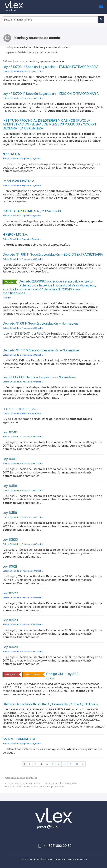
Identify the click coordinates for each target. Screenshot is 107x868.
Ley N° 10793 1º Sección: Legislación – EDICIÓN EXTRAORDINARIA (51, 67)
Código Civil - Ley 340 (62, 674)
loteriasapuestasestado (32, 52)
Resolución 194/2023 (18, 181)
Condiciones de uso (30, 859)
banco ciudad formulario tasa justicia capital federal (35, 786)
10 (77, 764)
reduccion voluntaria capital (61, 783)
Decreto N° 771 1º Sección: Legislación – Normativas (41, 350)
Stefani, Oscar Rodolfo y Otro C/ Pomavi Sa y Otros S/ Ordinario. (50, 704)
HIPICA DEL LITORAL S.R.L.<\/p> (20, 409)
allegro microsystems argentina (23, 783)
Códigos (7, 298)
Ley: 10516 (10, 432)
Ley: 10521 (10, 566)
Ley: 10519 (10, 513)
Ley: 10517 (10, 459)
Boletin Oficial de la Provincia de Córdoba (23, 71)
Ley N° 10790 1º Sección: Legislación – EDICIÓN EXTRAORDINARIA (51, 94)
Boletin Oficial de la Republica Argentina (22, 158)
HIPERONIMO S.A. (15, 234)
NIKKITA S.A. (12, 154)
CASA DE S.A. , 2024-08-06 (32, 211)
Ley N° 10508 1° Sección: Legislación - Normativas (39, 377)
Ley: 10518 (10, 486)
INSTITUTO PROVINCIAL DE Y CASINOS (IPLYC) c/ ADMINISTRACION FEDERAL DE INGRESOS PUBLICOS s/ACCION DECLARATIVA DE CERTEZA (49, 125)
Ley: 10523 (10, 620)
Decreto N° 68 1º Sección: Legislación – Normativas (41, 323)
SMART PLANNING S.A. (19, 739)
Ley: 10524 (10, 647)
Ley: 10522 (10, 593)
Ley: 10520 (10, 540)
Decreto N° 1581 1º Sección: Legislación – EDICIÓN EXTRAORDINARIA (53, 254)
